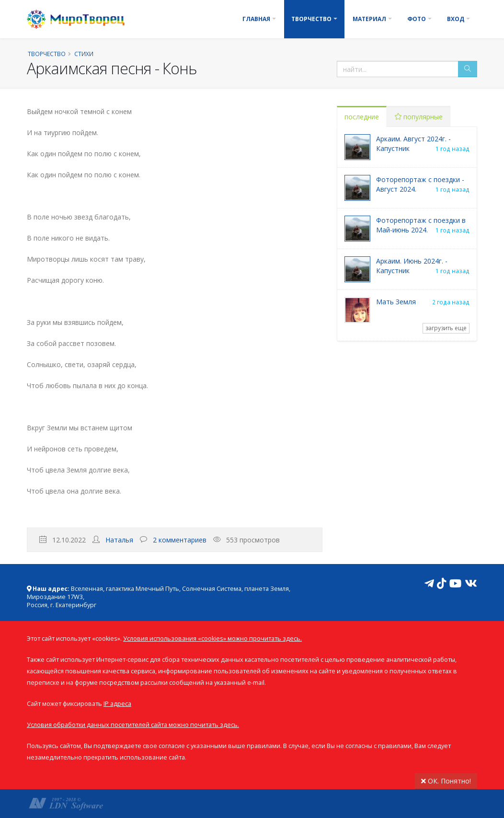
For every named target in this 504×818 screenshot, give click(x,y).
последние (362, 117)
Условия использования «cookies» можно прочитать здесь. (212, 639)
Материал (369, 19)
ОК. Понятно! (446, 781)
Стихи (84, 54)
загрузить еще (446, 328)
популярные (419, 117)
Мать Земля (396, 302)
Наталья (119, 540)
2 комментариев (180, 540)
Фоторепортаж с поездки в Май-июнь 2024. (421, 225)
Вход (456, 19)
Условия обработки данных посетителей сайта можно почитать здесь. (133, 725)
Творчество (311, 19)
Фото (417, 19)
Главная (256, 19)
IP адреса (117, 704)
